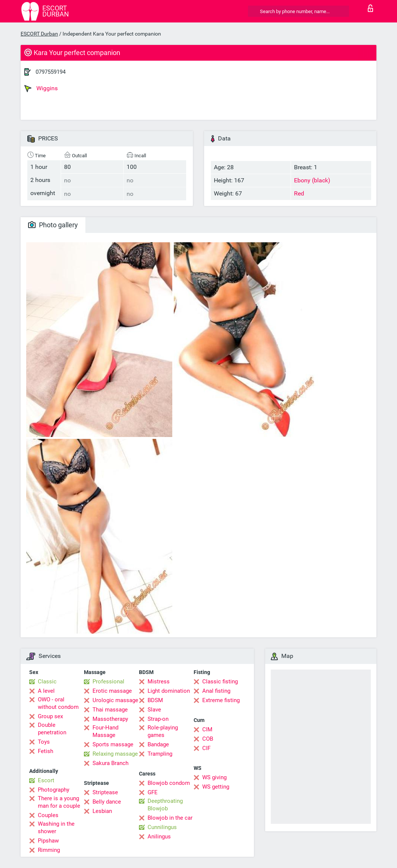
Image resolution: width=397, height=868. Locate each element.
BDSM (155, 700)
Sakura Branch (110, 763)
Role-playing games (163, 731)
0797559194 (51, 72)
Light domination (169, 691)
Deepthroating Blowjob (165, 805)
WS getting (216, 787)
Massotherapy (110, 719)
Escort (46, 780)
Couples (48, 815)
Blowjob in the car (170, 818)
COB (208, 739)
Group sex (50, 716)
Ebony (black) (312, 180)
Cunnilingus (162, 827)
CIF (206, 748)
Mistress (159, 682)
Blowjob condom (169, 783)
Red (299, 193)
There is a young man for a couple (59, 802)
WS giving (214, 777)
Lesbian (102, 811)
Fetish (46, 751)
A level (46, 691)
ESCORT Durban (39, 34)
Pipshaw (48, 841)
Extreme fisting (221, 700)
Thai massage (110, 710)
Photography (54, 790)
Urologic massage (115, 700)
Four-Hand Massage (105, 731)
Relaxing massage (115, 754)
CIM (207, 729)
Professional (108, 682)
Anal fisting (216, 691)
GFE (153, 792)
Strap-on (158, 719)
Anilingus (159, 837)
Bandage (158, 744)
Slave (154, 710)
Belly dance (107, 802)
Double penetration (52, 729)
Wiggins (41, 88)
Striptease (105, 792)
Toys (44, 742)
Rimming (49, 850)
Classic (47, 682)
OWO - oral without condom (58, 703)
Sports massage (113, 744)
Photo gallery (53, 225)
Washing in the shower (56, 828)
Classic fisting (220, 682)
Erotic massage (112, 691)
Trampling (160, 754)
